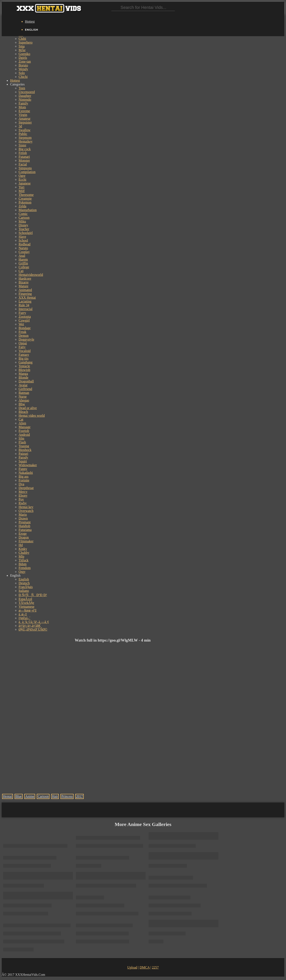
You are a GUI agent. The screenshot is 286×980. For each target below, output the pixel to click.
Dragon (24, 537)
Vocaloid (25, 351)
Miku (22, 221)
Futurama (25, 530)
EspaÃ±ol (25, 599)
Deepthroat (26, 488)
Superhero (26, 42)
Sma (22, 46)
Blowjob (24, 370)
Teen (22, 88)
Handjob (24, 526)
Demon (24, 336)
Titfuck (24, 560)
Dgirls (23, 58)
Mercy (23, 492)
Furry (22, 313)
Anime (30, 796)
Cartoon (24, 218)
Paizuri (23, 454)
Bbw (22, 404)
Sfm (21, 438)
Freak (22, 332)
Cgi (21, 271)
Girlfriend (25, 389)
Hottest (30, 21)
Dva (21, 484)
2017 (79, 796)
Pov (21, 499)
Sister (22, 145)
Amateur (25, 119)
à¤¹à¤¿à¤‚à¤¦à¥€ (30, 626)
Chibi (22, 39)
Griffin (23, 263)
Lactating (25, 301)
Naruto (23, 248)
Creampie (25, 199)
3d (20, 126)
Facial (23, 164)
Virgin (23, 115)
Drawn (23, 518)
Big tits (24, 358)
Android (24, 435)
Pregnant (25, 522)
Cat (21, 419)
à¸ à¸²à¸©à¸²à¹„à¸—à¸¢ (34, 622)
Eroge (23, 534)
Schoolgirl (26, 233)
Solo (22, 73)
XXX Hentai (27, 298)
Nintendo (25, 100)
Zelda (22, 206)
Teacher (24, 229)
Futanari (24, 157)
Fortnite (24, 480)
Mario (23, 515)
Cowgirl (24, 320)
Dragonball (26, 381)
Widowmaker (28, 465)
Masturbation (28, 210)
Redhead (25, 244)
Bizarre (24, 282)
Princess (67, 796)
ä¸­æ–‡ (23, 614)
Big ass (24, 476)
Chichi (23, 77)
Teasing (24, 446)
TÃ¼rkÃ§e (26, 603)
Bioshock (25, 450)
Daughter (25, 96)
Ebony (23, 495)
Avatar (23, 385)
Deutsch (24, 583)
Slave (22, 237)
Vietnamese (27, 607)
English (24, 579)
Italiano (24, 591)
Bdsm (23, 564)
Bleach (23, 412)
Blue (19, 796)
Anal (22, 256)
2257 (155, 967)
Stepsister (25, 122)
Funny (23, 469)
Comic (23, 214)
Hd (21, 545)
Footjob (24, 431)
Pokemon (25, 202)
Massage (25, 427)
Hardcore (25, 278)
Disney (23, 225)
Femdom (25, 568)
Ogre (22, 176)
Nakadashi (26, 473)
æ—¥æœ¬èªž (28, 610)
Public (23, 134)
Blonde (23, 377)
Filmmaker (26, 541)
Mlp (21, 556)
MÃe (22, 50)
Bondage (25, 328)
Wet (21, 324)
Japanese (25, 183)
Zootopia (25, 317)
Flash (22, 442)
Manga (23, 374)
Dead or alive (28, 408)
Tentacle (24, 366)
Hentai (8, 796)
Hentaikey (26, 141)
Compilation (27, 172)
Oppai (23, 343)
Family (23, 103)
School (23, 240)
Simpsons (25, 168)
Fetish (23, 153)
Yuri (22, 187)
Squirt (23, 461)
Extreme (24, 111)
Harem (23, 259)
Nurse (23, 397)
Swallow (25, 130)
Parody (23, 457)
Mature (23, 286)
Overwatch (26, 511)
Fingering (25, 294)
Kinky (23, 549)
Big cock (25, 149)
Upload (132, 967)
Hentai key (26, 507)
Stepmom (25, 138)
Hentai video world (32, 416)
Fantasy (24, 355)
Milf (22, 191)
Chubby (24, 553)
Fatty (22, 347)
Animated (25, 290)
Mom (22, 107)
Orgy (22, 572)
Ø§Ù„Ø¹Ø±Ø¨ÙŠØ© (33, 629)
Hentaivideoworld (31, 275)
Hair (55, 796)
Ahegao (24, 400)
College (24, 267)
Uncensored (27, 92)
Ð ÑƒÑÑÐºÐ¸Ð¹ (33, 595)
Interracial (26, 309)
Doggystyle (26, 339)
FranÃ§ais (26, 587)
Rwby (23, 503)
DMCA (144, 967)
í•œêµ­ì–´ (25, 618)
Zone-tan (25, 61)
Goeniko (24, 54)
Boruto (23, 65)
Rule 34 (24, 305)
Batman (24, 393)
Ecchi (22, 179)
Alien (22, 423)
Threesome (26, 195)
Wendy (23, 69)
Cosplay (24, 252)
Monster (24, 160)
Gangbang (26, 362)
